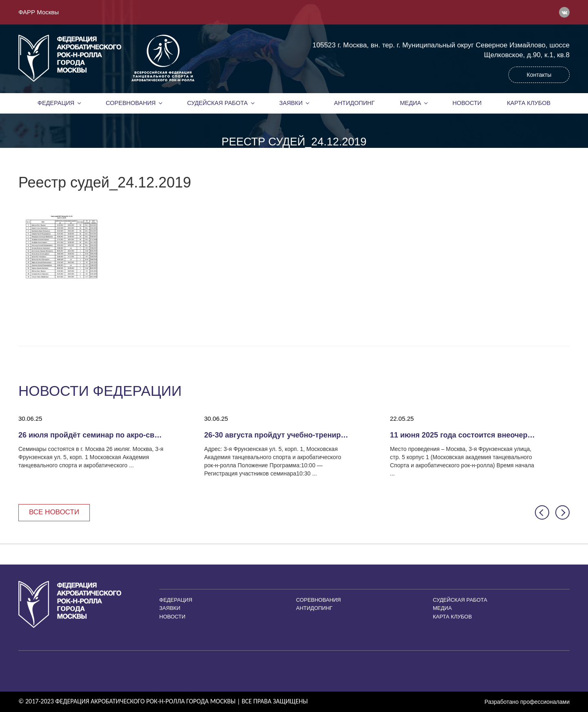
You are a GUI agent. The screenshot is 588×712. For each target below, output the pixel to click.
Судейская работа (217, 103)
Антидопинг (354, 103)
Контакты (539, 75)
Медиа (411, 103)
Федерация (56, 103)
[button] (542, 512)
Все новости (54, 512)
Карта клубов (529, 103)
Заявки (291, 103)
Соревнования (131, 103)
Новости (467, 103)
